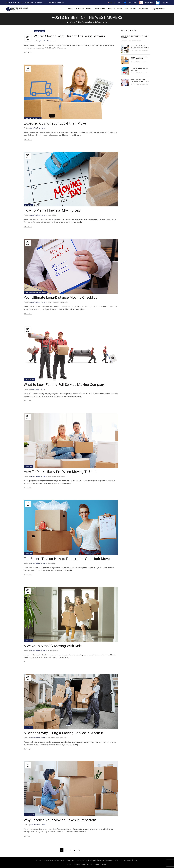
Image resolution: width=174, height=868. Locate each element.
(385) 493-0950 (158, 9)
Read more (28, 52)
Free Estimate (130, 9)
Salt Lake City (61, 860)
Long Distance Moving (31, 292)
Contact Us (144, 9)
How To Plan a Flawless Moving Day (52, 210)
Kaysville (71, 860)
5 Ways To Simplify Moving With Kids (53, 646)
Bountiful (110, 860)
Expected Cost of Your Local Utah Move (55, 123)
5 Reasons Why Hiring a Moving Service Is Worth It (64, 733)
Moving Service (53, 738)
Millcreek (118, 860)
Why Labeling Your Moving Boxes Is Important (60, 820)
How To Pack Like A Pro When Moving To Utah (60, 472)
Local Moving (29, 118)
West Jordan (127, 860)
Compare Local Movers (56, 2)
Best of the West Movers (96, 17)
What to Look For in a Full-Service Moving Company (64, 385)
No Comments (137, 41)
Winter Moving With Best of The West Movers (69, 36)
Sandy (135, 860)
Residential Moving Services (80, 9)
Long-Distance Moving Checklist (58, 302)
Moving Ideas (52, 476)
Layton (88, 860)
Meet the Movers (115, 9)
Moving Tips (100, 9)
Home (71, 22)
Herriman (102, 860)
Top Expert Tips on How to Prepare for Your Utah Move (67, 559)
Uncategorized (39, 31)
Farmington (80, 860)
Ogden (94, 860)
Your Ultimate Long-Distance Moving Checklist (60, 297)
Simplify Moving (53, 650)
